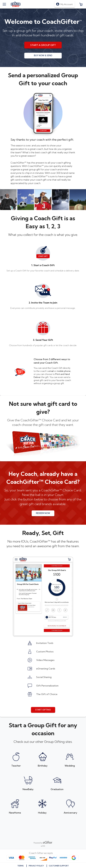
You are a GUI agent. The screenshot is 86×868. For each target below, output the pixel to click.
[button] (81, 4)
